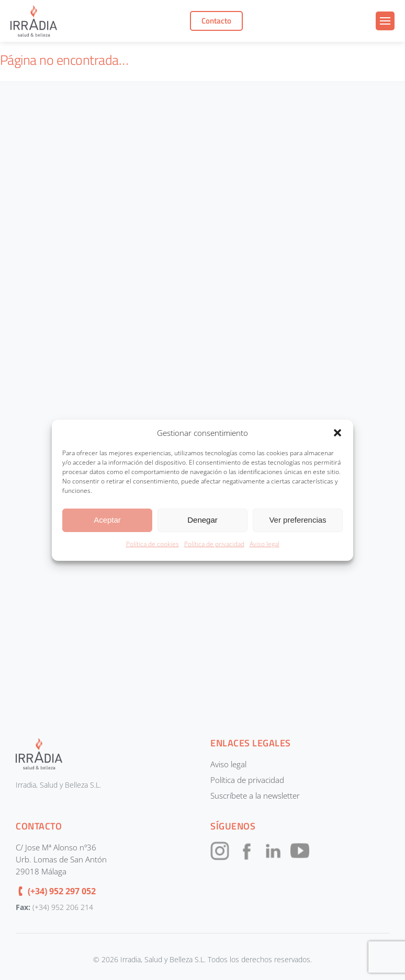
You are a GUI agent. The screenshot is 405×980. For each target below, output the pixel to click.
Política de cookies (153, 544)
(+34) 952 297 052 (62, 891)
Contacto (216, 21)
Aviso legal (265, 544)
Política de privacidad (214, 544)
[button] (337, 433)
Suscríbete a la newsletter (255, 795)
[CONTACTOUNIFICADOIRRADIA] (200, 396)
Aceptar (107, 520)
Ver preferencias (297, 520)
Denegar (203, 520)
